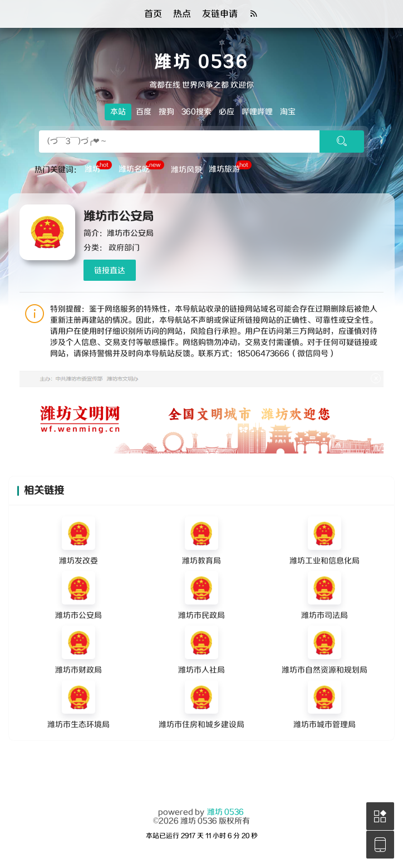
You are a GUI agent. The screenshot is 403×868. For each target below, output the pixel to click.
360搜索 (196, 112)
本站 (118, 112)
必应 (227, 112)
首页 (153, 14)
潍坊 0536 (225, 812)
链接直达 (110, 271)
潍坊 (98, 168)
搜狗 (166, 112)
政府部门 (124, 248)
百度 (144, 112)
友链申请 (220, 14)
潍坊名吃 (141, 168)
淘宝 (288, 112)
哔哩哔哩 (257, 112)
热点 (182, 14)
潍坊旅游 (230, 168)
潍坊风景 (186, 170)
